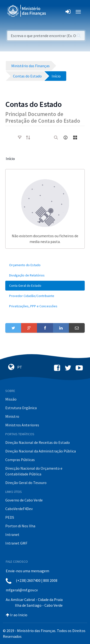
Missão (11, 399)
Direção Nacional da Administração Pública (41, 451)
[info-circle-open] (66, 138)
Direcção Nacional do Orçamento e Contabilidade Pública (34, 471)
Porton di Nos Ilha (20, 526)
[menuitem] (45, 265)
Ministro (12, 416)
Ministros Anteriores (22, 425)
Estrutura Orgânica (21, 408)
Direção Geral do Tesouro (26, 483)
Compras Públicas (20, 460)
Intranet (12, 534)
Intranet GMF (16, 543)
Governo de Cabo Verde (24, 500)
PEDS (10, 517)
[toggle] (20, 138)
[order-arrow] (28, 138)
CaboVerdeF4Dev (19, 509)
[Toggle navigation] (54, 12)
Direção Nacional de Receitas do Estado (38, 442)
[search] (56, 138)
